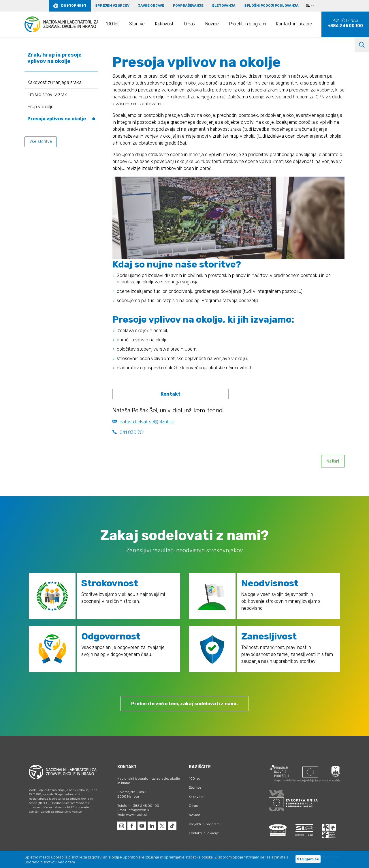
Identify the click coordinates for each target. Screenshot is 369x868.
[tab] (171, 394)
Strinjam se (308, 859)
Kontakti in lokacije (294, 24)
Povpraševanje (188, 5)
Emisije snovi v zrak (47, 95)
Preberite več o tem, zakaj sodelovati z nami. (184, 704)
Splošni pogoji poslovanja (271, 5)
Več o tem (66, 862)
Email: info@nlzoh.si (133, 810)
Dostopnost (74, 5)
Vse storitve (41, 142)
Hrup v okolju (41, 107)
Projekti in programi (247, 24)
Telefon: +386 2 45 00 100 (138, 806)
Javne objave (151, 5)
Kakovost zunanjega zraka (54, 82)
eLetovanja (224, 5)
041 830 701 (128, 432)
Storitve (137, 24)
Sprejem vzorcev (112, 5)
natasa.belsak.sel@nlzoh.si (143, 422)
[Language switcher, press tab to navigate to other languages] (312, 6)
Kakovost (164, 24)
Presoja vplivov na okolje (57, 119)
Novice (212, 24)
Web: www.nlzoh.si (132, 815)
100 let (112, 24)
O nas (189, 24)
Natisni (333, 461)
